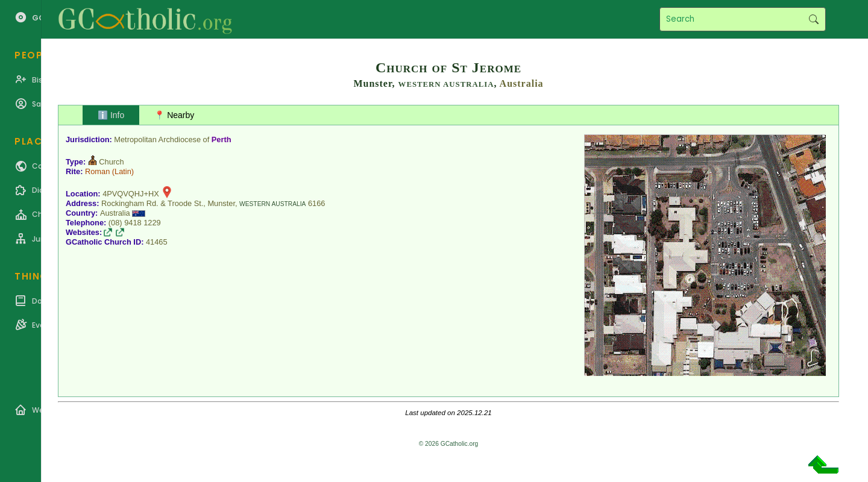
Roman (97, 171)
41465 (157, 242)
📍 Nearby (174, 115)
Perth (222, 139)
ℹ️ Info (111, 115)
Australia (522, 83)
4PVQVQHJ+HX (131, 194)
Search (813, 19)
